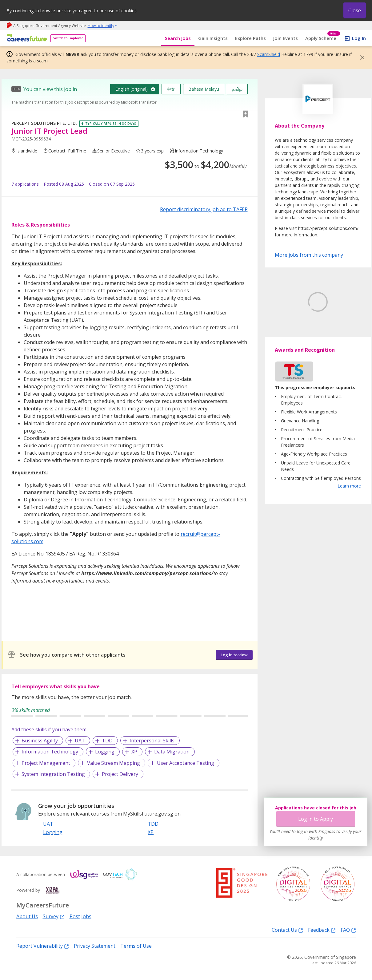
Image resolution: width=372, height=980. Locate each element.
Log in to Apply (316, 819)
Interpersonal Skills (152, 741)
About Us (27, 916)
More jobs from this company (309, 255)
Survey (54, 916)
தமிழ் (237, 89)
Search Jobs (178, 38)
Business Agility (40, 741)
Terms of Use (136, 946)
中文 (171, 89)
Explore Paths (250, 38)
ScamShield (269, 54)
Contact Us (287, 930)
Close (355, 10)
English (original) (132, 89)
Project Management (46, 763)
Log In (359, 38)
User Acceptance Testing (186, 763)
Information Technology (50, 752)
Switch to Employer (68, 38)
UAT (80, 741)
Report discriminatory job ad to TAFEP (204, 209)
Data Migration (172, 752)
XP (134, 752)
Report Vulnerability (43, 946)
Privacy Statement (95, 946)
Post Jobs (80, 916)
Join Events (286, 38)
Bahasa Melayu (204, 89)
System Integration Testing (53, 774)
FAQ (348, 930)
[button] (360, 57)
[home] (26, 38)
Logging (105, 752)
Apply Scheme (323, 38)
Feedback (322, 930)
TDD (107, 741)
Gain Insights (213, 38)
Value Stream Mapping (114, 763)
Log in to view (234, 655)
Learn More (292, 348)
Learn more (349, 515)
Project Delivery (120, 774)
